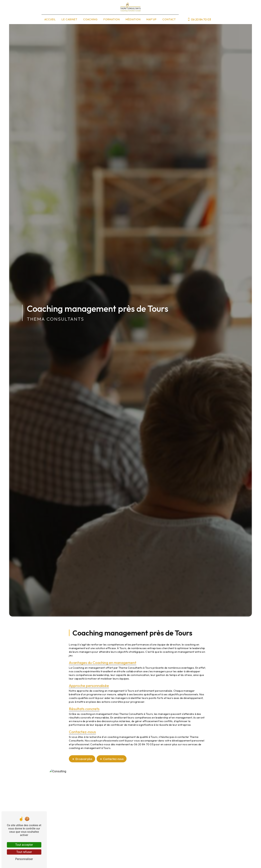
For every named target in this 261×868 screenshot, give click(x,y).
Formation (112, 19)
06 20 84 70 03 (199, 19)
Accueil (50, 19)
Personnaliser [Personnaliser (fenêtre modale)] (24, 859)
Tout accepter (24, 845)
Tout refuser (24, 852)
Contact (169, 19)
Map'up (152, 19)
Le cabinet (70, 19)
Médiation (133, 19)
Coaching (90, 19)
